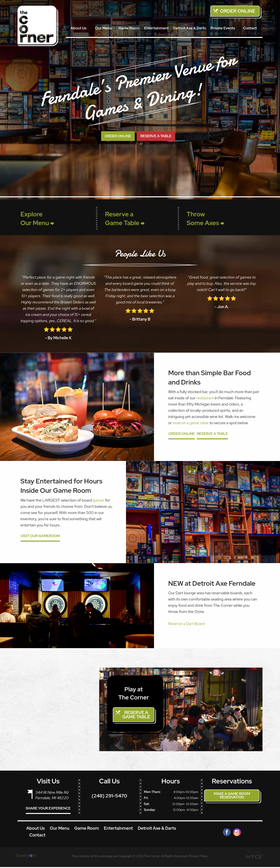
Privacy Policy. (198, 857)
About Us (78, 28)
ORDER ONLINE (118, 136)
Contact (250, 28)
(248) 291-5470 (109, 797)
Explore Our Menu (37, 219)
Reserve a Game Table (125, 219)
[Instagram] (237, 833)
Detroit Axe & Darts (189, 28)
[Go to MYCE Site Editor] (254, 857)
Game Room (129, 28)
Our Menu (104, 28)
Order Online (238, 11)
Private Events (223, 28)
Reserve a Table (212, 434)
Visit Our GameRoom (40, 536)
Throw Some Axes (205, 219)
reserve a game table (191, 423)
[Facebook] (227, 833)
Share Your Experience (48, 809)
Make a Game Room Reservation (232, 796)
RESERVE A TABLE (156, 136)
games (99, 500)
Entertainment (156, 28)
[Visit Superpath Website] (26, 857)
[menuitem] (78, 28)
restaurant (205, 398)
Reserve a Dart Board (186, 624)
